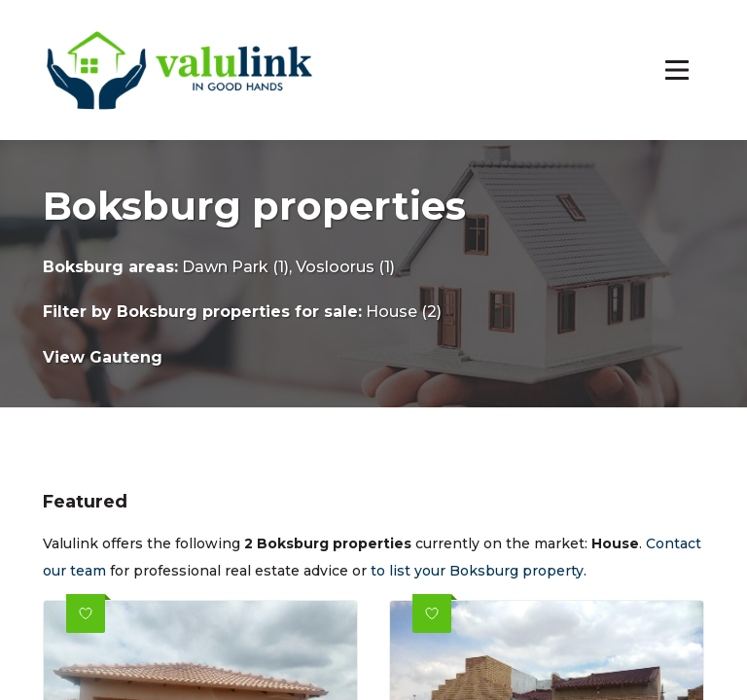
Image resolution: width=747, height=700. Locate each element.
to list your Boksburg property (477, 571)
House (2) (404, 312)
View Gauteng (103, 357)
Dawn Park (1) (235, 267)
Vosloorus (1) (345, 267)
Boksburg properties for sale (237, 312)
